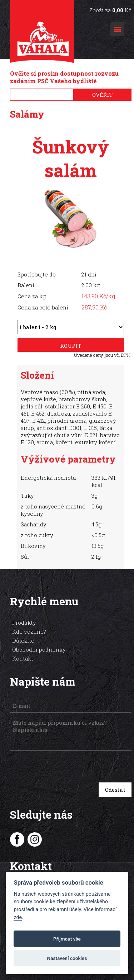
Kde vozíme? (29, 631)
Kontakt (23, 658)
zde (18, 917)
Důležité (23, 640)
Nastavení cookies (67, 958)
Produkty (24, 622)
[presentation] (61, 768)
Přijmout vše (67, 939)
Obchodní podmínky (39, 649)
